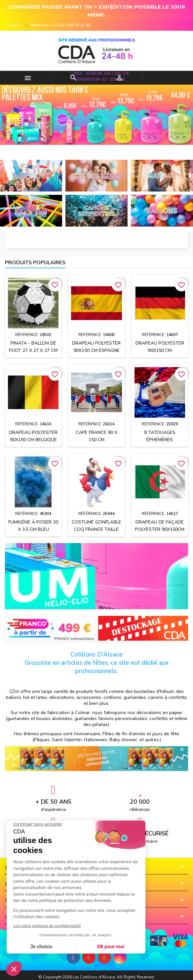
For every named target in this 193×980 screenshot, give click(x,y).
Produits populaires (35, 263)
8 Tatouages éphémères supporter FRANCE (160, 440)
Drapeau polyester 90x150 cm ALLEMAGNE (160, 350)
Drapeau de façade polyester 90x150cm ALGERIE (160, 529)
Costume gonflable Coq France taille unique (96, 529)
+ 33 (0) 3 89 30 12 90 (70, 25)
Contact (12, 25)
